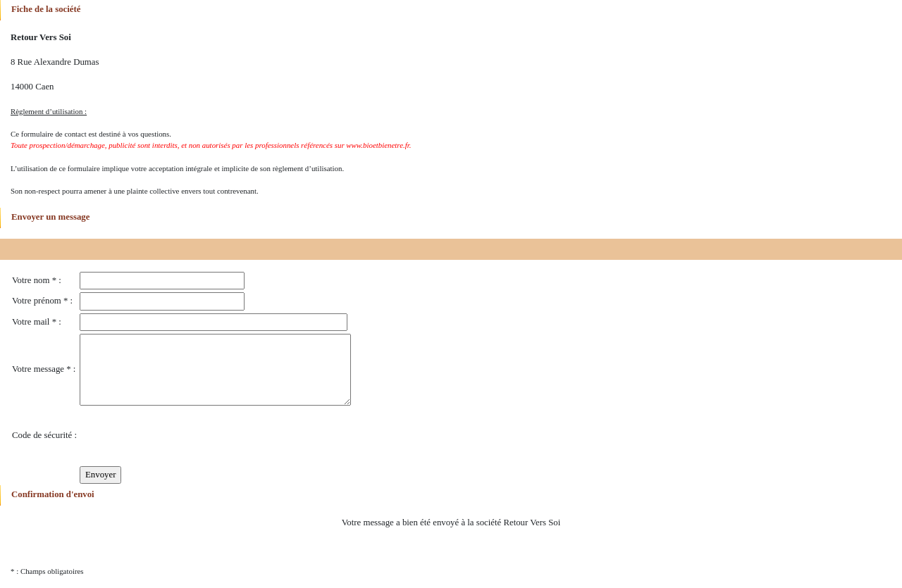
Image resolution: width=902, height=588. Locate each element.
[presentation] (187, 436)
